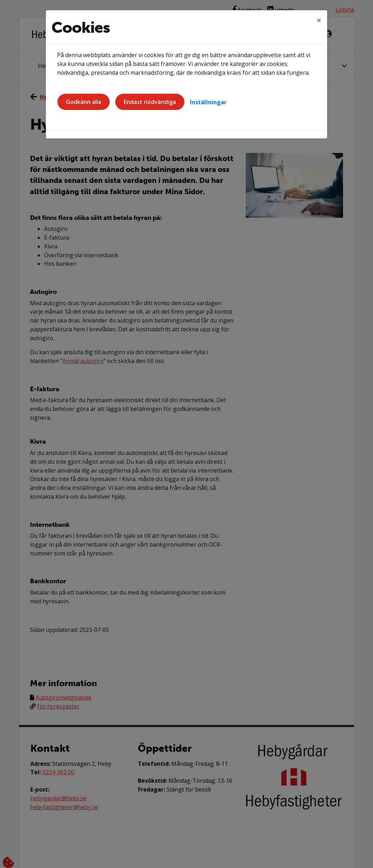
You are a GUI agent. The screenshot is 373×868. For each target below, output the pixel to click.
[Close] (319, 20)
